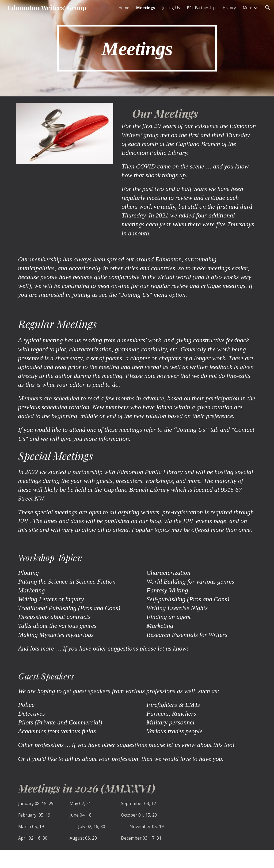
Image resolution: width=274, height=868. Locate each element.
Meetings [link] (146, 7)
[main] (137, 48)
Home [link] (124, 7)
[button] (268, 7)
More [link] (248, 7)
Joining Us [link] (171, 7)
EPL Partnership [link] (201, 7)
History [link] (229, 7)
